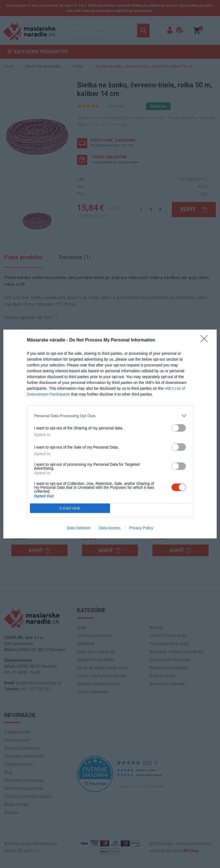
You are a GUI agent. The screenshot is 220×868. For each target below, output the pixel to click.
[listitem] (110, 416)
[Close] (206, 340)
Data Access (110, 528)
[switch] (179, 428)
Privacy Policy (141, 528)
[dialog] (110, 434)
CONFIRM (70, 508)
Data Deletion (79, 528)
